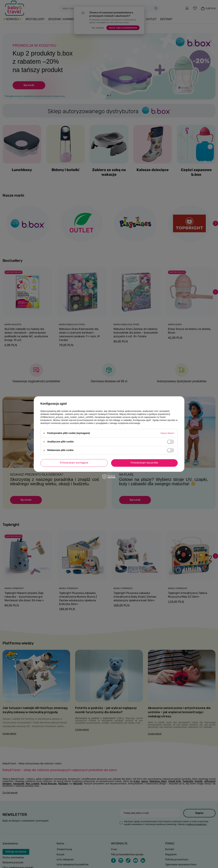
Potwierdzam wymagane (74, 463)
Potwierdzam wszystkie (144, 463)
